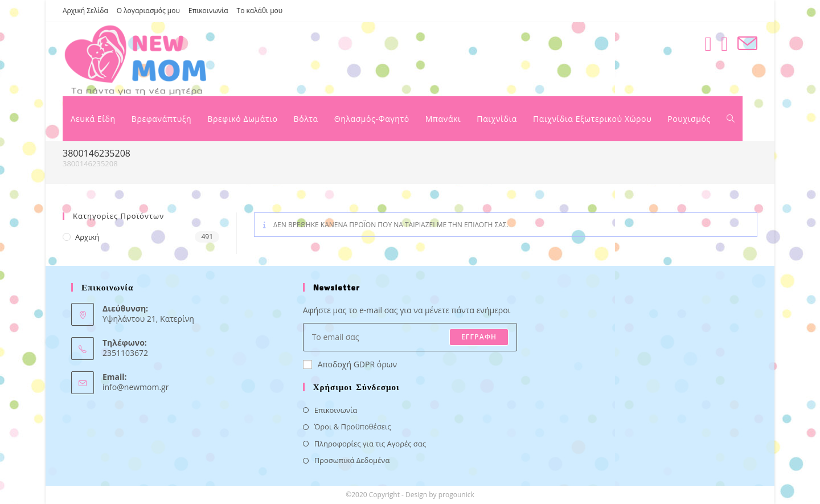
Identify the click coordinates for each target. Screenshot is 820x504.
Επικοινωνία (208, 11)
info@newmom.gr (136, 387)
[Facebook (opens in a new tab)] (708, 44)
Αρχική (87, 237)
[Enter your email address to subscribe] (410, 337)
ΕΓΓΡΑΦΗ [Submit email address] (479, 337)
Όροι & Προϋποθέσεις (353, 427)
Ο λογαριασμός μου (148, 11)
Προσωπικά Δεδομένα (352, 460)
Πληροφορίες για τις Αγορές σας (370, 444)
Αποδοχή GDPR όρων (350, 364)
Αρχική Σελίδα (85, 11)
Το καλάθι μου (260, 11)
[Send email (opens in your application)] (747, 44)
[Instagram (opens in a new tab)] (725, 44)
